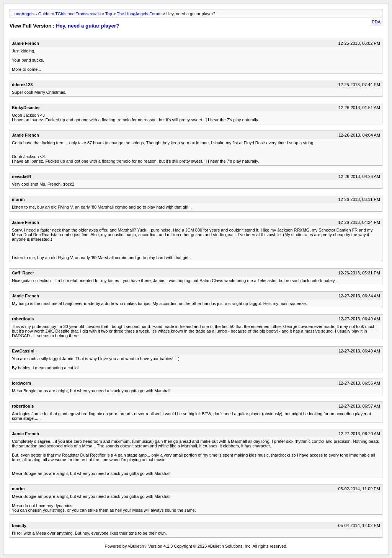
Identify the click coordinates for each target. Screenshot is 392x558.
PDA (376, 22)
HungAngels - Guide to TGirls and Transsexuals (56, 14)
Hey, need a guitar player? (87, 26)
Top (109, 14)
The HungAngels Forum (139, 14)
